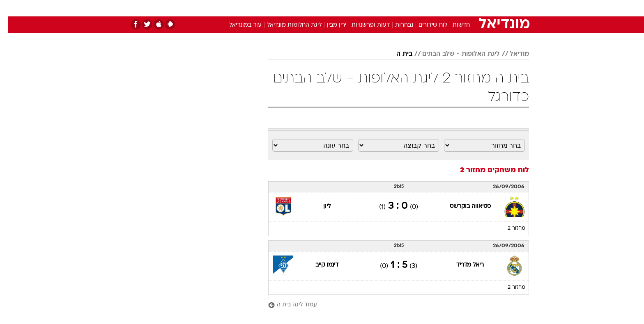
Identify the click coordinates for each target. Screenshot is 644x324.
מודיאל (512, 54)
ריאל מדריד (462, 265)
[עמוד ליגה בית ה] (391, 305)
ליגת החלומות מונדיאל (286, 25)
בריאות (317, 8)
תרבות (413, 8)
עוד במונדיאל (238, 25)
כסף (364, 8)
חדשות (467, 8)
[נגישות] (11, 8)
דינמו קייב (319, 265)
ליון (319, 206)
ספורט (440, 8)
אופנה (228, 8)
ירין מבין (329, 25)
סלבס (387, 8)
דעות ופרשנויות (363, 25)
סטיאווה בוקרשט (462, 206)
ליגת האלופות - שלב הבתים (453, 54)
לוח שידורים (425, 25)
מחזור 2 (509, 228)
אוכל (343, 8)
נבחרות (396, 25)
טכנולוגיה (258, 8)
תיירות (289, 8)
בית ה (397, 54)
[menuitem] (462, 8)
